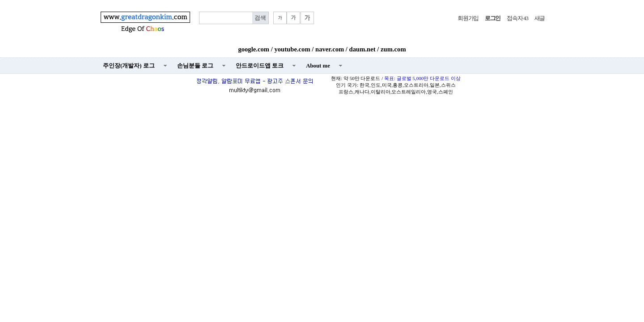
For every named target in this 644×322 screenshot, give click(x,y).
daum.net (362, 49)
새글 (540, 18)
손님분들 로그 (195, 66)
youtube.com (292, 49)
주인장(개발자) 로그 (129, 66)
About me (318, 66)
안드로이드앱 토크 (260, 66)
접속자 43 (517, 18)
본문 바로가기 (0, 0)
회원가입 (468, 18)
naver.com (330, 49)
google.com (254, 49)
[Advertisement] (322, 164)
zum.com (393, 49)
